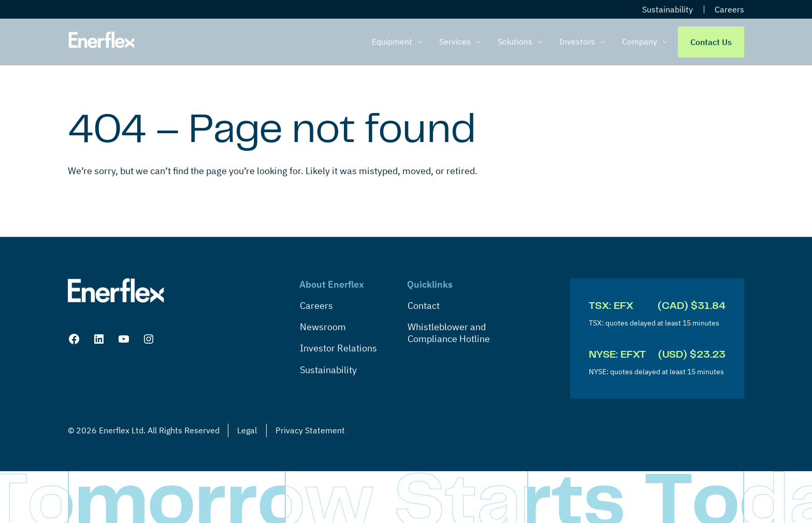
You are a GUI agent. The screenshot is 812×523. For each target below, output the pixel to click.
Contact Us (711, 42)
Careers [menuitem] (729, 9)
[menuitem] (399, 42)
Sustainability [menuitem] (668, 9)
